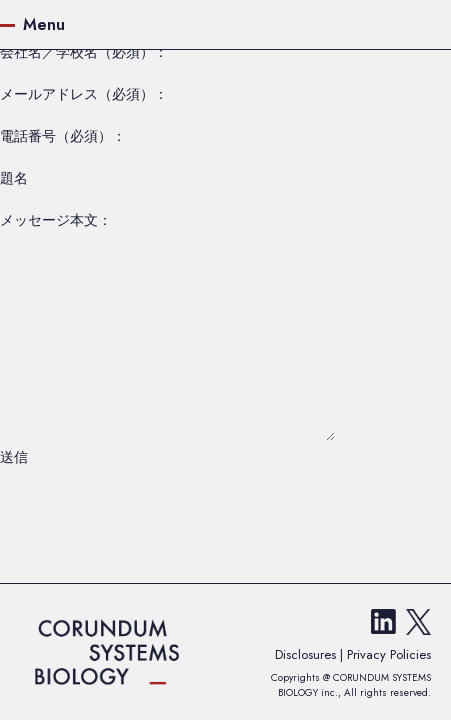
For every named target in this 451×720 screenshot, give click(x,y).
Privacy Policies (389, 654)
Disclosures (307, 654)
